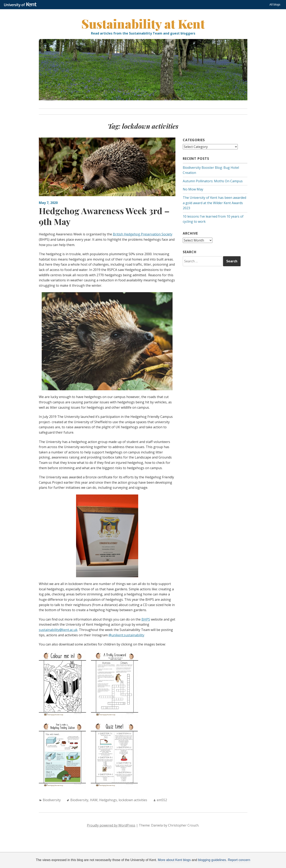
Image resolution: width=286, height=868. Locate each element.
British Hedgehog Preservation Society (143, 234)
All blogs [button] (275, 4)
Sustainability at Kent (143, 23)
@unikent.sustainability (126, 635)
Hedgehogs (108, 800)
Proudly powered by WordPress (111, 825)
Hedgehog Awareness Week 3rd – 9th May (104, 216)
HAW (94, 800)
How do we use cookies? (174, 865)
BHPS (146, 619)
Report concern (239, 860)
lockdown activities (133, 800)
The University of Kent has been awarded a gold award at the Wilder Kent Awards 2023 (214, 203)
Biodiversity (52, 800)
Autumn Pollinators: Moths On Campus (213, 181)
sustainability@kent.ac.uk (58, 630)
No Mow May (193, 189)
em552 (162, 800)
